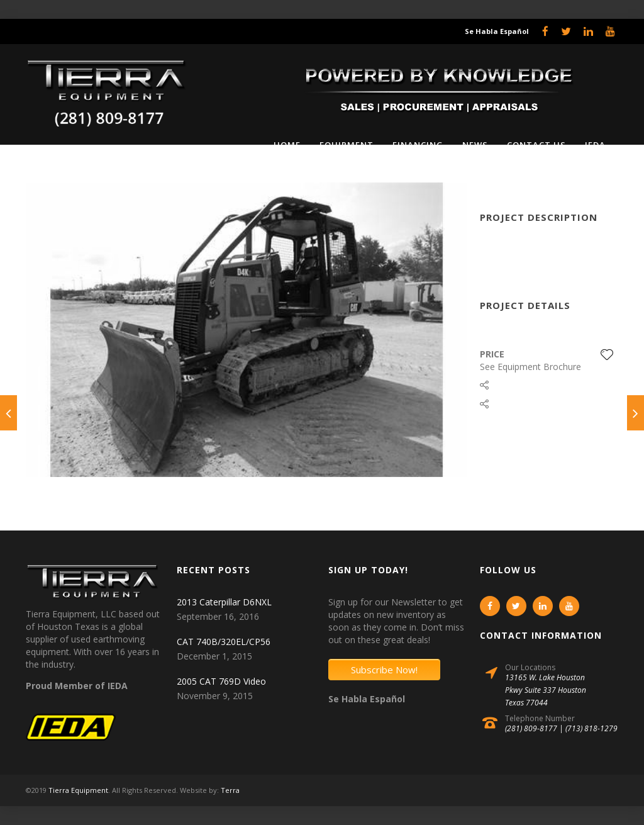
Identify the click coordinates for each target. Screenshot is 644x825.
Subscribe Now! (384, 670)
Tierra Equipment (78, 790)
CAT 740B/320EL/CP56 (224, 642)
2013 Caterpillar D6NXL (224, 602)
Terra (230, 790)
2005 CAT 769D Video (221, 681)
